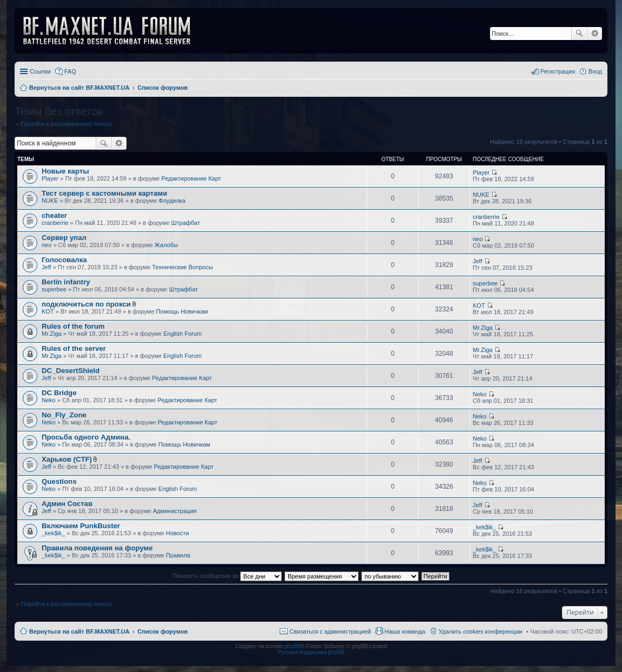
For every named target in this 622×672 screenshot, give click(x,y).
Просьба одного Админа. (86, 437)
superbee (54, 289)
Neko (49, 400)
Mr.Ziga (52, 334)
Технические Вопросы (182, 267)
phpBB (293, 646)
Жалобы (166, 245)
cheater (54, 215)
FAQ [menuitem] (70, 71)
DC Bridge (59, 393)
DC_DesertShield (71, 371)
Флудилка (172, 201)
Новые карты (65, 171)
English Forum (183, 334)
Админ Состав (67, 504)
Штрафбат (186, 223)
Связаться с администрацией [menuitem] (330, 631)
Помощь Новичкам (182, 311)
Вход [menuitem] (595, 71)
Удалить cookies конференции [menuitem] (481, 631)
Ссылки (40, 71)
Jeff (47, 267)
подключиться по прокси (86, 304)
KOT (48, 311)
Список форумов (163, 631)
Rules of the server (74, 348)
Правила (178, 555)
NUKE (50, 201)
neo (47, 245)
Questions (59, 481)
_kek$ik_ (53, 533)
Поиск (579, 34)
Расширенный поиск (595, 34)
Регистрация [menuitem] (558, 71)
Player (50, 178)
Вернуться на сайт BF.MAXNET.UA (79, 631)
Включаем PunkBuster (81, 526)
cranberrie (55, 223)
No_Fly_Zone (64, 415)
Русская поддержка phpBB (311, 652)
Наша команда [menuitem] (405, 631)
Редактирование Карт (191, 178)
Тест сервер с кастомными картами (104, 193)
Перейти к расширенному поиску (67, 124)
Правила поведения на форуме (97, 548)
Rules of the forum (73, 326)
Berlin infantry (66, 282)
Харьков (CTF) (67, 459)
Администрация (175, 511)
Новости (178, 533)
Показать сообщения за (227, 576)
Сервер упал (64, 238)
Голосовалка (64, 260)
